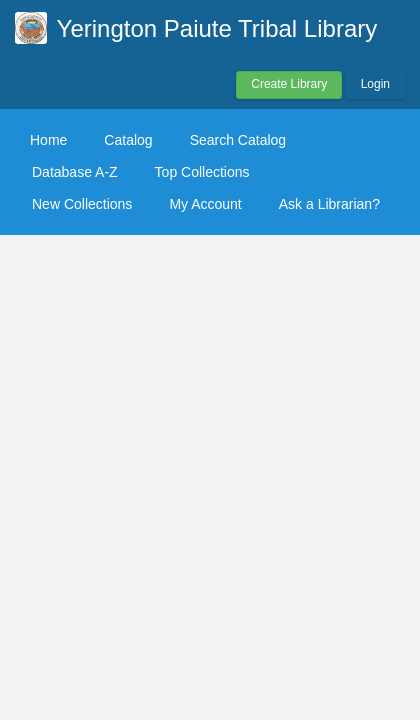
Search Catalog (238, 140)
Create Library (289, 84)
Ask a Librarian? (329, 204)
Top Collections (202, 172)
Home (48, 140)
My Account (205, 204)
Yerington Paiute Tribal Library (217, 28)
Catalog (128, 140)
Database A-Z (75, 172)
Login (375, 84)
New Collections (82, 204)
